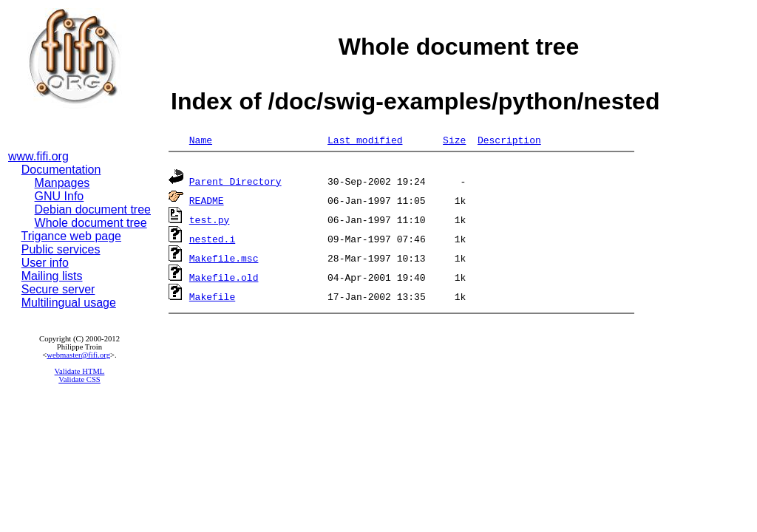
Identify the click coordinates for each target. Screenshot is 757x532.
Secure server (58, 289)
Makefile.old (224, 279)
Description (509, 140)
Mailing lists (52, 276)
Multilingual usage (69, 303)
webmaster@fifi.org (78, 355)
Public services (61, 249)
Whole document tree (91, 223)
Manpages (62, 183)
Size (454, 140)
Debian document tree (93, 209)
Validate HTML (80, 371)
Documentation (61, 170)
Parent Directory (235, 183)
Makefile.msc (224, 260)
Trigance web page (72, 236)
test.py (210, 222)
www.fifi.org (38, 156)
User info (45, 263)
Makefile (212, 299)
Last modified (365, 140)
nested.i (212, 241)
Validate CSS (79, 379)
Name (201, 140)
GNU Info (60, 196)
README (207, 202)
